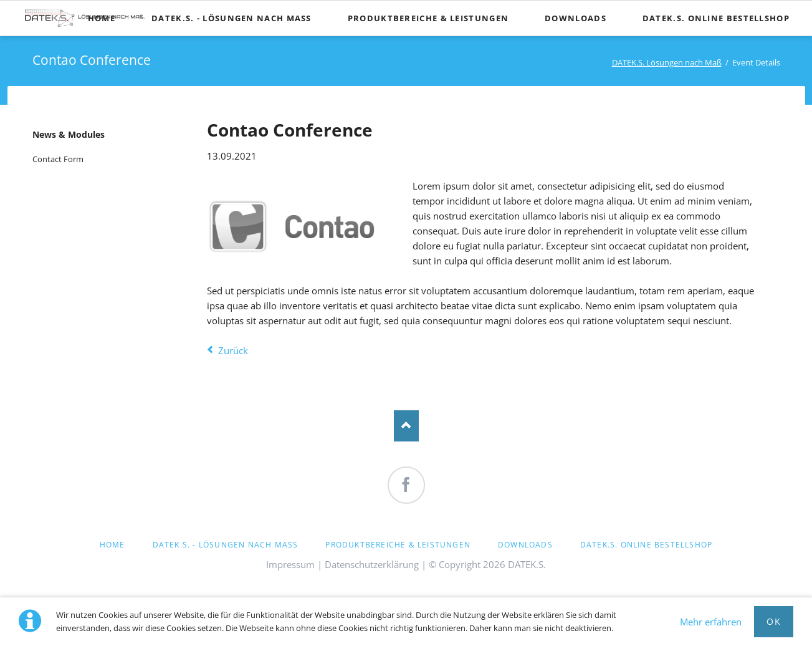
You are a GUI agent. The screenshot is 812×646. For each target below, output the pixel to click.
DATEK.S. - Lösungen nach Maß (226, 545)
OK (774, 621)
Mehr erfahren (711, 622)
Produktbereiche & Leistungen (398, 545)
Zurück (233, 350)
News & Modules (69, 134)
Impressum (290, 564)
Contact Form (58, 159)
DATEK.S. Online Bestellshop (646, 545)
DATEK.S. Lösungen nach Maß (667, 62)
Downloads (525, 545)
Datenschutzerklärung (372, 564)
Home (112, 545)
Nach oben (406, 426)
